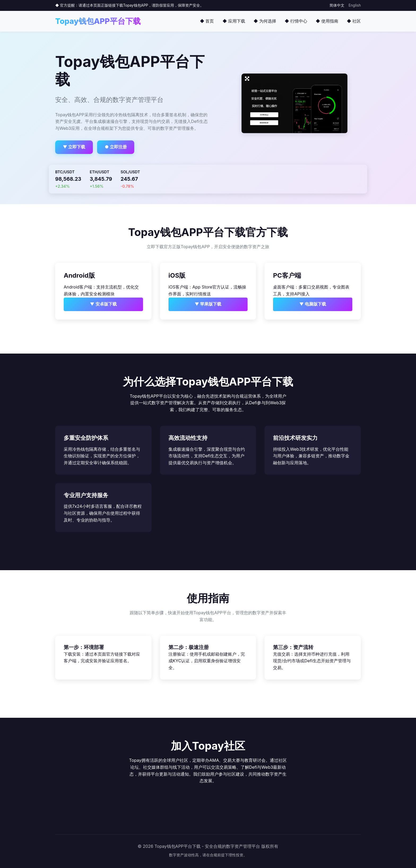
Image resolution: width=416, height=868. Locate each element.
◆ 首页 (207, 21)
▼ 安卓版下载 (103, 304)
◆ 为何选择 (265, 21)
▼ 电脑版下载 (313, 304)
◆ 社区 (354, 21)
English (355, 5)
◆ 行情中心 (296, 21)
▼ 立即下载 (74, 147)
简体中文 (337, 5)
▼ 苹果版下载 (208, 304)
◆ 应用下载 (234, 21)
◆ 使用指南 (327, 21)
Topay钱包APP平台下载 (98, 21)
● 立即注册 (116, 147)
